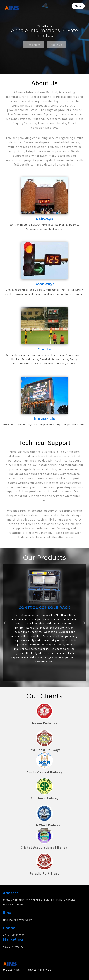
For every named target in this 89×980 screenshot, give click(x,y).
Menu (78, 6)
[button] (5, 622)
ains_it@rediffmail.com (18, 918)
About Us (57, 45)
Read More (34, 45)
